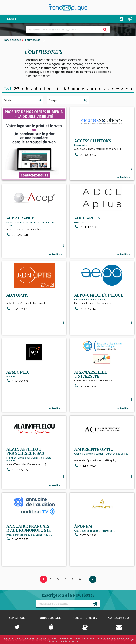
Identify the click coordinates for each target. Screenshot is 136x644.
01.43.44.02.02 (85, 155)
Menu (9, 19)
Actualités (123, 177)
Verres (10, 299)
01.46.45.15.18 (18, 235)
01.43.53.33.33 (18, 539)
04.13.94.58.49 (85, 386)
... (90, 145)
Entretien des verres (117, 454)
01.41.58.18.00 (85, 227)
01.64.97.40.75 (17, 309)
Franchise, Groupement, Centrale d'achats (29, 458)
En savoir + (74, 641)
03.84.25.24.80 (18, 381)
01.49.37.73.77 (17, 470)
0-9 (16, 88)
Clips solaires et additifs (87, 531)
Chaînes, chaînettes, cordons (89, 454)
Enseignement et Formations (90, 299)
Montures (79, 222)
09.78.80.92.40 (85, 535)
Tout (7, 88)
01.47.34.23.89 (85, 309)
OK (133, 640)
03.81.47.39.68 (85, 466)
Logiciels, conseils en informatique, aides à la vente (31, 224)
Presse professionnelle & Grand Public (28, 535)
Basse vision (81, 145)
